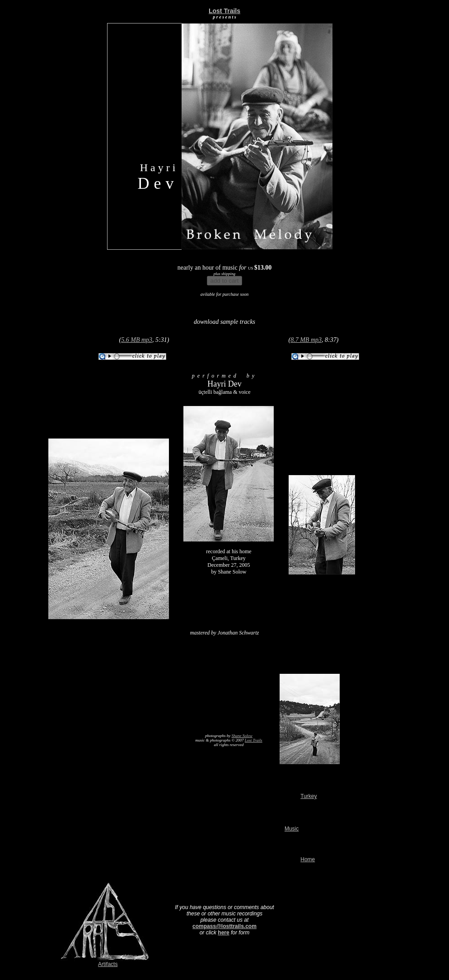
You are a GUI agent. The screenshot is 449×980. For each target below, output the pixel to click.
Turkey (309, 796)
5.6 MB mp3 (137, 340)
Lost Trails (254, 740)
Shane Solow (242, 736)
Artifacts (108, 964)
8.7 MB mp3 (306, 340)
